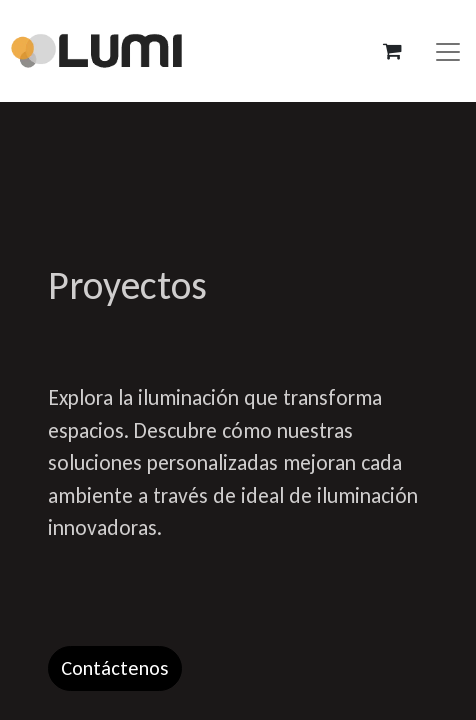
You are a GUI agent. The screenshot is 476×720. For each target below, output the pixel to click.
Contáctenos (115, 668)
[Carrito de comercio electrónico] (392, 51)
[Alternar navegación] (448, 51)
